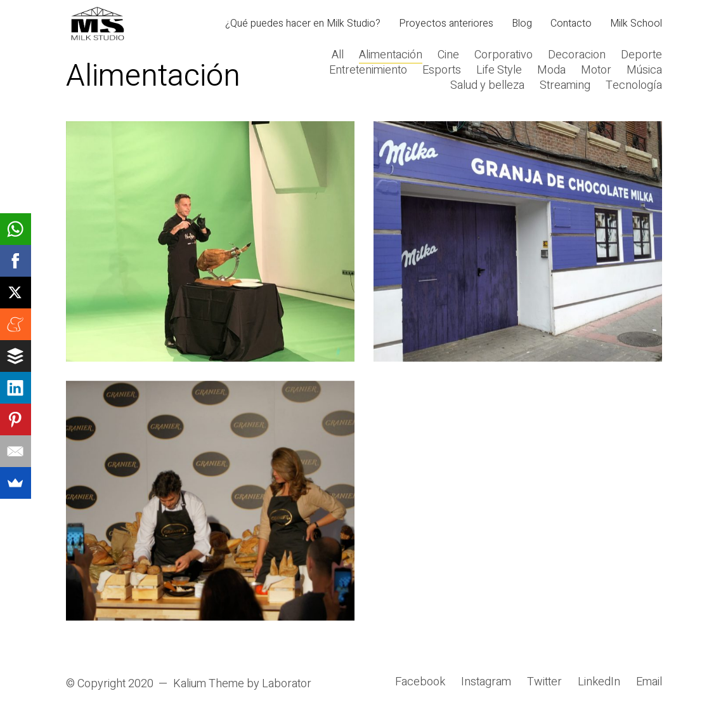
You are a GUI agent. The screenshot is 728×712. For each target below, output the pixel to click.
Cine (448, 55)
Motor (596, 70)
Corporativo (504, 55)
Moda (551, 70)
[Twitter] (544, 682)
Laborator (287, 684)
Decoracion (577, 55)
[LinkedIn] (599, 682)
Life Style (499, 70)
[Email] (649, 682)
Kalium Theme (209, 684)
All (338, 55)
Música (644, 70)
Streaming (565, 86)
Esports (442, 70)
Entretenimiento (368, 70)
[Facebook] (420, 682)
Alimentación (391, 55)
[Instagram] (486, 682)
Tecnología (634, 86)
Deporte (641, 55)
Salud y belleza (487, 86)
